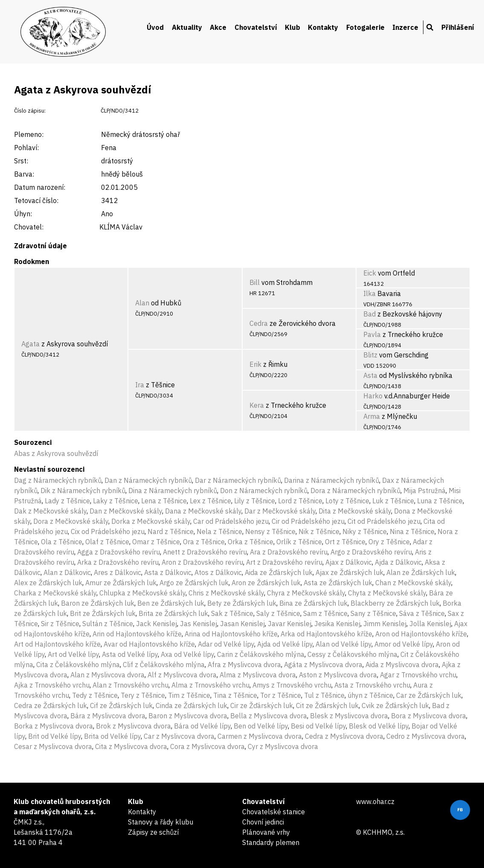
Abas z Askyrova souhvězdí (56, 453)
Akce (218, 27)
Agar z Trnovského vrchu (418, 675)
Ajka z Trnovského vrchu (52, 685)
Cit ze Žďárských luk (327, 705)
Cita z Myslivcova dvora (131, 746)
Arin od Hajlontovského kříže (137, 634)
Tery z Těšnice (143, 695)
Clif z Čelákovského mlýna (164, 665)
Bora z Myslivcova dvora (429, 716)
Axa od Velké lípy (187, 654)
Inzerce (405, 27)
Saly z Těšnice (278, 613)
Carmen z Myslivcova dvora (260, 736)
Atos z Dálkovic (218, 572)
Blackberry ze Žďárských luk (395, 603)
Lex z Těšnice (210, 501)
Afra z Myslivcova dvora (244, 665)
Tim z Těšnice (189, 695)
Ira (140, 385)
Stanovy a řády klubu (161, 822)
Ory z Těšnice (389, 542)
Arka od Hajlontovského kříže (326, 634)
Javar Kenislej (290, 624)
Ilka (370, 293)
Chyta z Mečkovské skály (387, 593)
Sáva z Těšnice (422, 613)
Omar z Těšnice (156, 542)
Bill (255, 282)
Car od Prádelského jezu (231, 521)
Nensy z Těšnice (270, 531)
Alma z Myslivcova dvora (258, 675)
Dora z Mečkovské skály (71, 521)
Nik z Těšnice (319, 531)
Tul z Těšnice (324, 695)
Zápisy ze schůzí (153, 832)
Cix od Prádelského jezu (108, 531)
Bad (370, 314)
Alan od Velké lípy (343, 644)
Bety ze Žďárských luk (242, 603)
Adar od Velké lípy (226, 644)
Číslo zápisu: (30, 111)
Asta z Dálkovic (168, 572)
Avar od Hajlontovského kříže (149, 644)
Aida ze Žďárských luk (279, 572)
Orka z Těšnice (251, 542)
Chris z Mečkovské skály (226, 593)
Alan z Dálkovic (67, 572)
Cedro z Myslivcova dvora (426, 736)
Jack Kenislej (157, 624)
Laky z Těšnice (116, 501)
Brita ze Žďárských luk (173, 613)
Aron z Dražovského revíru (202, 562)
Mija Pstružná (425, 491)
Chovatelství (256, 27)
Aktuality (187, 27)
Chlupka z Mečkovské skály (142, 593)
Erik (255, 364)
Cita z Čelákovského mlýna (78, 665)
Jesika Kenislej (337, 624)
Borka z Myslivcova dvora (54, 726)
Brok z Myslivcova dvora (133, 726)
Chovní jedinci (263, 822)
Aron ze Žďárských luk (266, 583)
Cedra (259, 323)
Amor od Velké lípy (404, 644)
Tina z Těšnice (235, 695)
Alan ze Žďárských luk (421, 572)
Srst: (21, 161)
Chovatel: (29, 227)
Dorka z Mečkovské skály (151, 521)
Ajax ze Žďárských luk (349, 572)
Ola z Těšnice (62, 542)
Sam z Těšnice (325, 613)
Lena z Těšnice (164, 501)
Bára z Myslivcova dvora (108, 716)
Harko (373, 396)
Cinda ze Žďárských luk (191, 705)
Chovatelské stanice (274, 812)
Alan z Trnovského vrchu (130, 685)
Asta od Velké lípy (130, 654)
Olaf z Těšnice (107, 542)
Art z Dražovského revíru (284, 562)
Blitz (370, 355)
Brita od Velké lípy (112, 736)
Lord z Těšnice (300, 501)
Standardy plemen (271, 842)
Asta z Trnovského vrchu (372, 685)
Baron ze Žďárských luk (98, 603)
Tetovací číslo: (36, 200)
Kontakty (323, 27)
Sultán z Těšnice (108, 624)
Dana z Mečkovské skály (203, 511)
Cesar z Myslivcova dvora (53, 746)
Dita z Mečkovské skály (355, 511)
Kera (257, 405)
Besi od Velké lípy (318, 726)
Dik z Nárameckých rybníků (83, 491)
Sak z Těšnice (232, 613)
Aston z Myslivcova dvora (338, 675)
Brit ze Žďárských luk (103, 613)
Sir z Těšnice (60, 624)
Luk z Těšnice (393, 501)
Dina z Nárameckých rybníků (173, 491)
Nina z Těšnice (412, 531)
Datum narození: (40, 187)
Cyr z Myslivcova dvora (283, 746)
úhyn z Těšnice (370, 695)
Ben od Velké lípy (261, 726)
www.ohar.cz (375, 801)
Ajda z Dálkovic (398, 562)
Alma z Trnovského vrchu (210, 685)
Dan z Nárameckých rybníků (148, 480)
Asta (370, 375)
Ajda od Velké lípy (285, 644)
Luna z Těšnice (440, 501)
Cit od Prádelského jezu (384, 521)
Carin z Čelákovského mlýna (261, 654)
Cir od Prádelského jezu (308, 521)
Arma (372, 416)
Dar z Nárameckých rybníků (238, 480)
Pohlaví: (26, 148)
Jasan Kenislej (242, 624)
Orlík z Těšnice (299, 542)
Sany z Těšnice (373, 613)
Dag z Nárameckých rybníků (58, 480)
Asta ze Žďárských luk (338, 583)
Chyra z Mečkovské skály (306, 593)
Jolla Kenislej (430, 624)
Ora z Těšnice (204, 542)
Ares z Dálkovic (117, 572)
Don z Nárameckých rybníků (264, 491)
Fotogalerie (365, 27)
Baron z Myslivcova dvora (188, 716)
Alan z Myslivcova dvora (107, 675)
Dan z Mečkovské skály (126, 511)
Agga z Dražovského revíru (119, 552)
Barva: (24, 174)
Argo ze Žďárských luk (194, 583)
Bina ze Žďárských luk (313, 603)
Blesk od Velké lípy (379, 726)
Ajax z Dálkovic (349, 562)
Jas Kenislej (199, 624)
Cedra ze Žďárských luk (51, 705)
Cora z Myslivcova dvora (207, 746)
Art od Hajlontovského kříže (57, 644)
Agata (30, 344)
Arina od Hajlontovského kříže (231, 634)
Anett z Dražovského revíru (205, 552)
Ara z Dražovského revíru (289, 552)
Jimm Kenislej (385, 624)
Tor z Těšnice (281, 695)
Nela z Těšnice (219, 531)
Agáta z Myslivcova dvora (323, 665)
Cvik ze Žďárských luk (395, 705)
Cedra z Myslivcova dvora (344, 736)
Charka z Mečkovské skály (55, 593)
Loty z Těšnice (347, 501)
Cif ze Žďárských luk (121, 705)
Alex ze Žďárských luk (48, 583)
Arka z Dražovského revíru (118, 562)
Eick (370, 273)
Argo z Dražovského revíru (371, 552)
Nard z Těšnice (171, 531)
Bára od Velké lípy (202, 726)
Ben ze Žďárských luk (171, 603)
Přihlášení (458, 27)
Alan (142, 303)
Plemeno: (29, 134)
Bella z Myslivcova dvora (269, 716)
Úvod (155, 27)
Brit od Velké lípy (55, 736)
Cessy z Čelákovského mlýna (352, 654)
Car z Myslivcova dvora (179, 736)
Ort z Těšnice (345, 542)
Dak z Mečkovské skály (50, 511)
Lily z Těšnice (255, 501)
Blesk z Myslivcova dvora (349, 716)
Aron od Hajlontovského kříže (421, 634)
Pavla (372, 334)
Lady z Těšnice (67, 501)
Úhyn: (23, 214)
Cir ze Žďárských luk (262, 705)
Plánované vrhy (266, 832)
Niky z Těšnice (365, 531)
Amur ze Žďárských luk (121, 583)
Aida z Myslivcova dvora (402, 665)
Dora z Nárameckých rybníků (355, 491)
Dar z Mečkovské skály (280, 511)
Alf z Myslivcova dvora (182, 675)
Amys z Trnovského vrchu (292, 685)
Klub (293, 27)
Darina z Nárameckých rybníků (332, 480)
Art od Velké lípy (73, 654)
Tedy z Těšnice (95, 695)
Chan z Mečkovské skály (413, 583)
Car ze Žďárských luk (429, 695)
